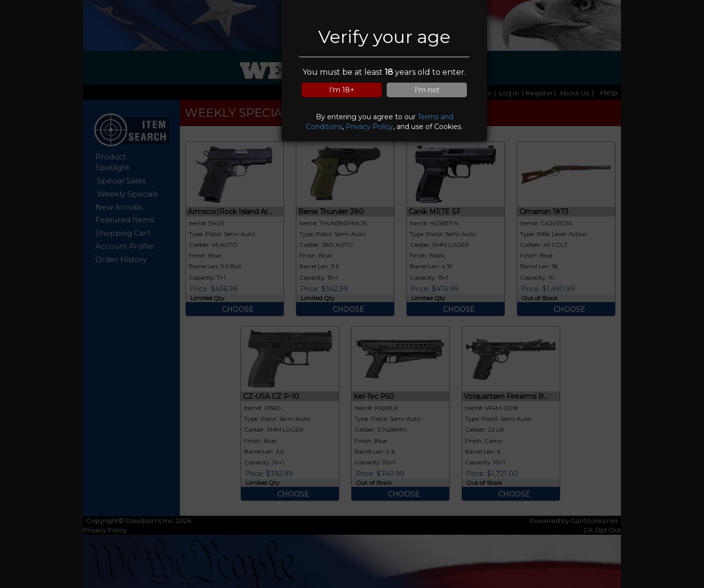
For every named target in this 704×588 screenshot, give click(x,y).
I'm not (427, 90)
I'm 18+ (342, 90)
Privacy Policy (369, 127)
